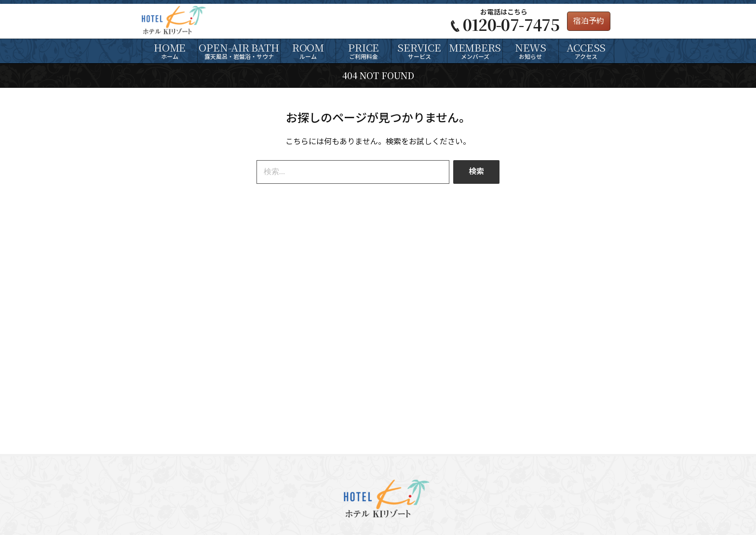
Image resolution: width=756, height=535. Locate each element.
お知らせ (530, 50)
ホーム (170, 50)
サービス (419, 50)
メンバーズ (475, 50)
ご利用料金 (364, 50)
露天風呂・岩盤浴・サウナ (239, 50)
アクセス (586, 50)
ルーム (308, 50)
